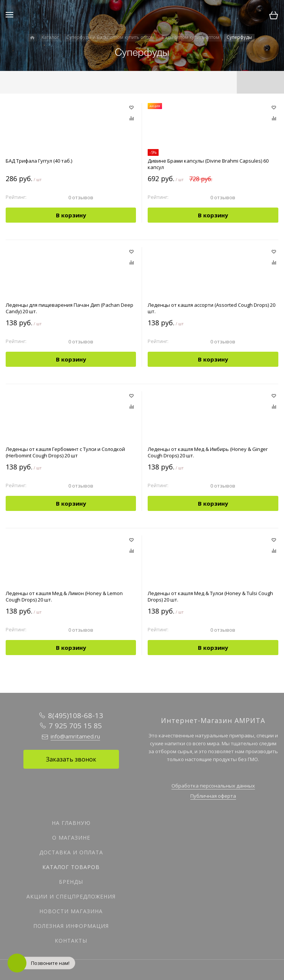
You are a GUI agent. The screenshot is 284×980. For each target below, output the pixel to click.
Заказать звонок (71, 759)
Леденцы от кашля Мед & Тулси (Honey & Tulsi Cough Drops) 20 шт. (210, 597)
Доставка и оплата (71, 852)
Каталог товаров (71, 867)
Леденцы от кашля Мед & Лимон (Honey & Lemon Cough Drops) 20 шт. (64, 597)
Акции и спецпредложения (71, 896)
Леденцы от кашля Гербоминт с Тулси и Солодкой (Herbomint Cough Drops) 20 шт (65, 452)
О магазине (71, 838)
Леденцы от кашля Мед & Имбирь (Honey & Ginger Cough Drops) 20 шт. (208, 452)
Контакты (71, 941)
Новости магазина (71, 911)
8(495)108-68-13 (76, 715)
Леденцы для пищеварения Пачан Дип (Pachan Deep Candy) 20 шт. (69, 308)
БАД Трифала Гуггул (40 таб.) (39, 161)
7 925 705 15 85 (75, 726)
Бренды (71, 882)
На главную (71, 823)
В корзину (71, 215)
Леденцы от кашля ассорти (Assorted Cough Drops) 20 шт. (211, 308)
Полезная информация (71, 926)
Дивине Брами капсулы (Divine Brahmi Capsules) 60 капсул (208, 164)
